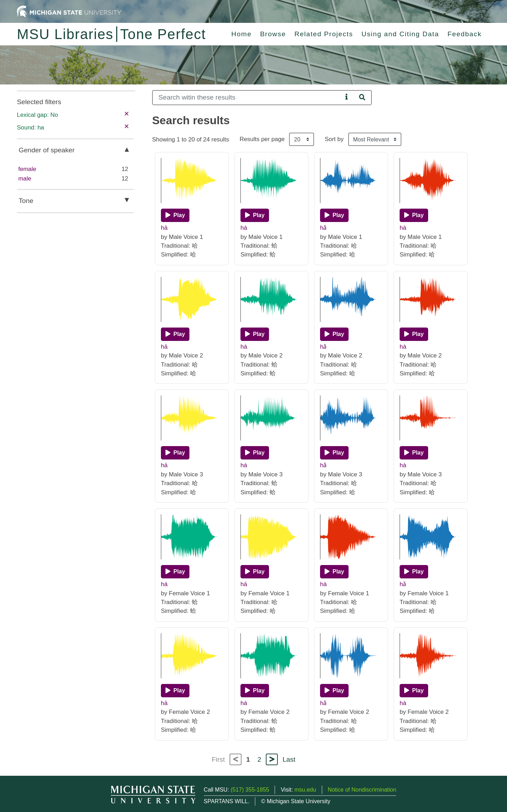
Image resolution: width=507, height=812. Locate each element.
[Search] (247, 98)
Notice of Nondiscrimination (362, 790)
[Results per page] (302, 139)
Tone (26, 201)
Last (289, 759)
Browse (273, 34)
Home (242, 34)
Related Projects (324, 34)
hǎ (323, 228)
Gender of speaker (47, 150)
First (218, 759)
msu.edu (305, 790)
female (27, 169)
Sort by (334, 139)
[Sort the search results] (375, 139)
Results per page (262, 139)
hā (164, 228)
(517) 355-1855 (250, 790)
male (25, 179)
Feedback (465, 34)
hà (403, 228)
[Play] (175, 215)
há (244, 228)
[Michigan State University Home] (69, 11)
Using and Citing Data (400, 34)
